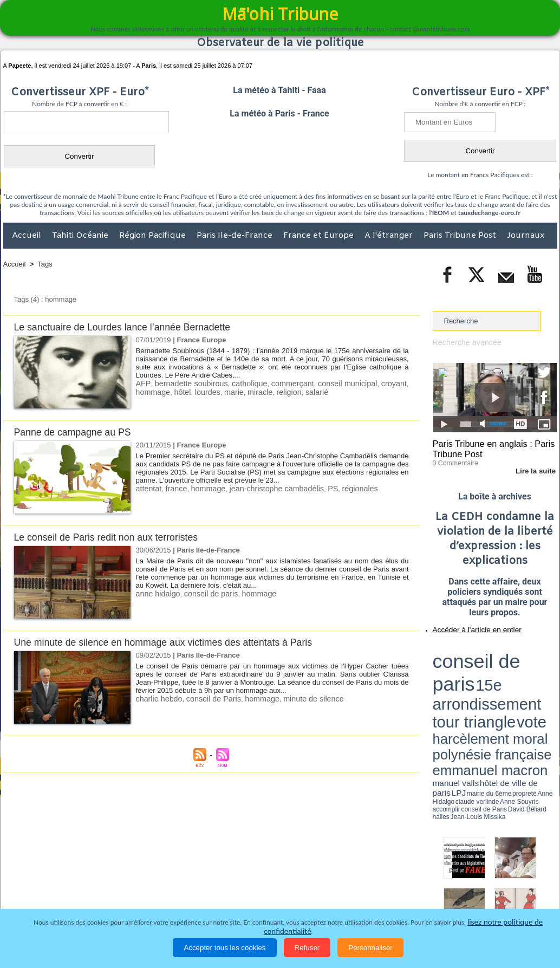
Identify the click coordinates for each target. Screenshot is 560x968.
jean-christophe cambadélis (265, 488)
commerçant (292, 383)
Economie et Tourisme (102, 898)
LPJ (436, 684)
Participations (474, 898)
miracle (250, 391)
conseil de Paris (207, 699)
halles (481, 688)
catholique (249, 383)
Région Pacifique (154, 236)
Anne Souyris (530, 684)
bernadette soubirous (191, 383)
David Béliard (466, 688)
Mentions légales (527, 898)
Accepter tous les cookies (224, 948)
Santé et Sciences (304, 898)
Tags (45, 264)
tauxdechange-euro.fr (489, 213)
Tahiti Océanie (81, 236)
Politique (47, 898)
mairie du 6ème (451, 684)
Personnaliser (370, 948)
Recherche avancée (464, 342)
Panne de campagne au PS (77, 432)
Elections (352, 898)
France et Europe (320, 236)
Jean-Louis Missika (500, 688)
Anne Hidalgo (486, 684)
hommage (152, 391)
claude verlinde (508, 684)
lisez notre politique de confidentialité (504, 931)
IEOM (441, 213)
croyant (395, 383)
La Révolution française (409, 898)
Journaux (526, 236)
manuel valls (503, 678)
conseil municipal (348, 383)
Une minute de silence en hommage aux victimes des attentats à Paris (174, 642)
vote (538, 661)
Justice (259, 898)
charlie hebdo (157, 699)
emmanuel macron (461, 677)
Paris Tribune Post (461, 236)
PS (316, 488)
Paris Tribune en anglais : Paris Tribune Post (489, 447)
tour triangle (509, 661)
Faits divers (225, 898)
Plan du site (270, 875)
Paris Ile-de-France (236, 236)
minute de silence (298, 699)
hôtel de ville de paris (535, 678)
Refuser (307, 948)
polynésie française (521, 669)
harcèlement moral (461, 669)
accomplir (547, 684)
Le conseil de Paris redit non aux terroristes (113, 537)
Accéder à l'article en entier (468, 626)
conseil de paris (204, 593)
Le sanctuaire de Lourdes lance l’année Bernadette (131, 327)
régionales (341, 488)
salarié (302, 391)
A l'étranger (390, 236)
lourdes (202, 391)
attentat (148, 488)
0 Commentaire (453, 460)
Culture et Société (173, 898)
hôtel (179, 391)
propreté (470, 684)
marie (226, 391)
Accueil (28, 236)
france (173, 488)
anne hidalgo (156, 593)
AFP (142, 383)
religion (277, 391)
